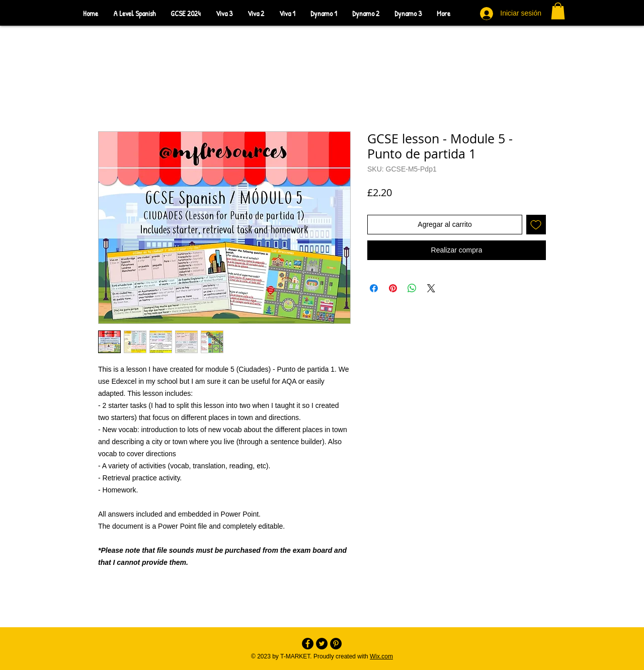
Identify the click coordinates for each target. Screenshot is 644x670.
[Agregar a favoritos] (536, 225)
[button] (558, 11)
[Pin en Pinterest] (393, 288)
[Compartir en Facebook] (374, 288)
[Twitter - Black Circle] (322, 644)
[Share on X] (431, 288)
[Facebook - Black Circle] (308, 644)
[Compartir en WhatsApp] (412, 288)
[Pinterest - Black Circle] (336, 644)
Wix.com (381, 656)
